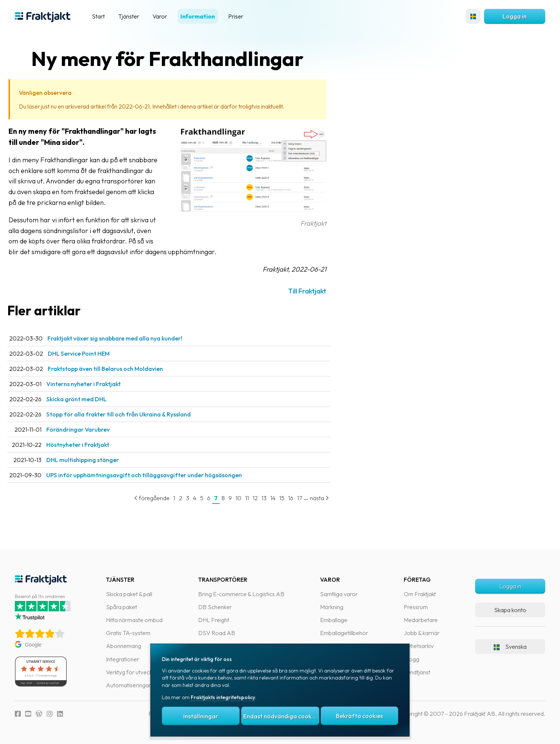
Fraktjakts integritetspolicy (223, 697)
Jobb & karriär (422, 633)
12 (270, 498)
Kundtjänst (417, 672)
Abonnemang (124, 646)
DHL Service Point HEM (94, 353)
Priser (236, 16)
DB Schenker (215, 607)
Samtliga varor (339, 594)
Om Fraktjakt (420, 594)
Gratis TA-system (128, 633)
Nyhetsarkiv (419, 646)
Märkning (332, 607)
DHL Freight (214, 620)
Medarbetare (421, 620)
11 (262, 498)
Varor (160, 16)
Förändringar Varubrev (93, 429)
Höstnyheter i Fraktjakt (93, 445)
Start (98, 16)
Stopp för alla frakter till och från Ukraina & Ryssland (133, 414)
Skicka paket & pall (129, 594)
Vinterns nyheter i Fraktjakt (98, 384)
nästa (334, 498)
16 (306, 498)
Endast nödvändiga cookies (281, 716)
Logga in (515, 16)
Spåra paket (121, 607)
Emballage (334, 620)
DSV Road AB (217, 633)
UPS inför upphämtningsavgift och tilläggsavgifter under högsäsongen (159, 475)
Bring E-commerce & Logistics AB (241, 594)
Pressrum (416, 607)
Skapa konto (510, 610)
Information (198, 16)
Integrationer (123, 659)
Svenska (510, 647)
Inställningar (201, 716)
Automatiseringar (129, 685)
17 (314, 498)
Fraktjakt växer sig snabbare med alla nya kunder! (130, 338)
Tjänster (129, 16)
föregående (167, 498)
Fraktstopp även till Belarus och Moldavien (120, 369)
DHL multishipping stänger (97, 460)
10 (253, 498)
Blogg (411, 659)
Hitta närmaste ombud (134, 620)
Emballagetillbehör (344, 633)
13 (279, 498)
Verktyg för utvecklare (134, 672)
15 (297, 498)
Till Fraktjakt (322, 291)
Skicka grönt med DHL (91, 399)
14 (288, 498)
